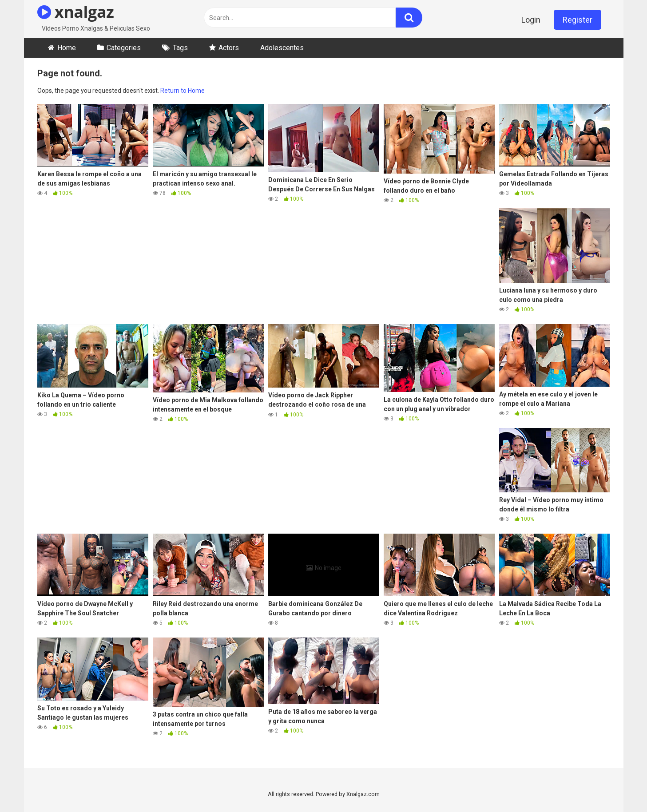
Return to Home (183, 91)
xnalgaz (76, 12)
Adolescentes (282, 48)
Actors (229, 48)
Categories (124, 48)
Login (531, 20)
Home (67, 48)
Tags (180, 48)
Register (578, 20)
